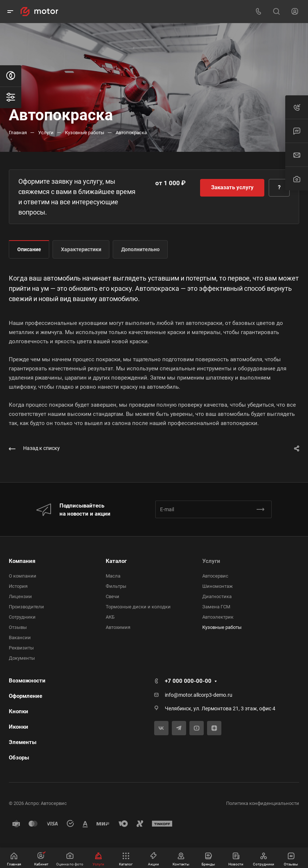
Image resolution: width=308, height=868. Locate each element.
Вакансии (20, 638)
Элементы (23, 742)
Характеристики (81, 249)
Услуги (211, 561)
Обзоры (19, 758)
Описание (29, 249)
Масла (113, 576)
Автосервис (215, 576)
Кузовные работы (222, 627)
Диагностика (217, 596)
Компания (22, 561)
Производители (26, 607)
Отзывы (18, 627)
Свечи (113, 596)
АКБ (110, 617)
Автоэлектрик (218, 617)
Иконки (19, 727)
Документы (22, 658)
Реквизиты (21, 648)
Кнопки (19, 711)
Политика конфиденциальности (263, 803)
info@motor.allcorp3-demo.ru (199, 695)
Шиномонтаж (218, 586)
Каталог (116, 561)
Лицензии (20, 596)
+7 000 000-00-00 (188, 681)
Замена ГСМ (216, 607)
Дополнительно (140, 249)
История (18, 586)
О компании (23, 576)
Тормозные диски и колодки (138, 607)
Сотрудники (22, 617)
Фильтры (116, 586)
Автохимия (118, 627)
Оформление (26, 696)
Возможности (27, 681)
